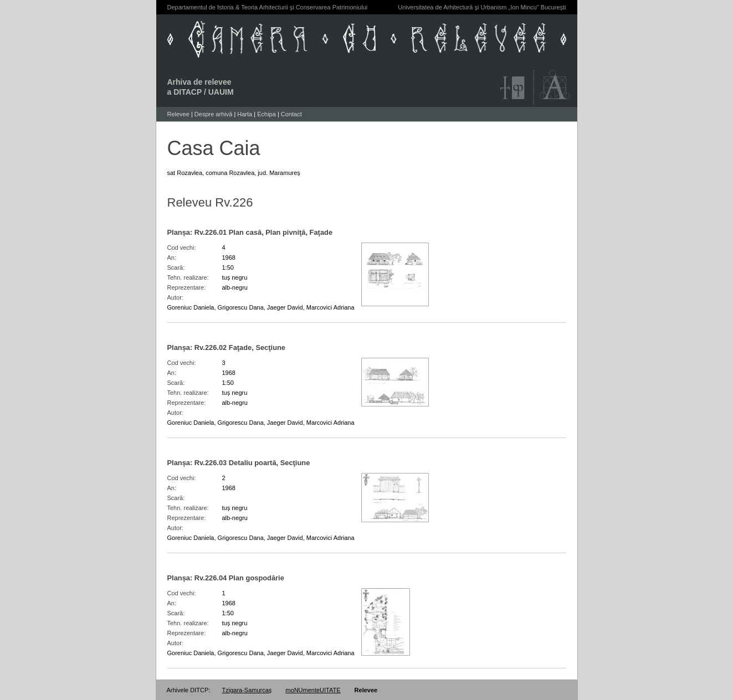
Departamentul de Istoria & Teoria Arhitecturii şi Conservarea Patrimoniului (268, 7)
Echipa (266, 114)
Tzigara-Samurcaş (247, 690)
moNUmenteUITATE (313, 690)
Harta (245, 114)
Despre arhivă (213, 114)
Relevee (178, 114)
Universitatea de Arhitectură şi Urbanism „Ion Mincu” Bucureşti (482, 7)
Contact (291, 114)
